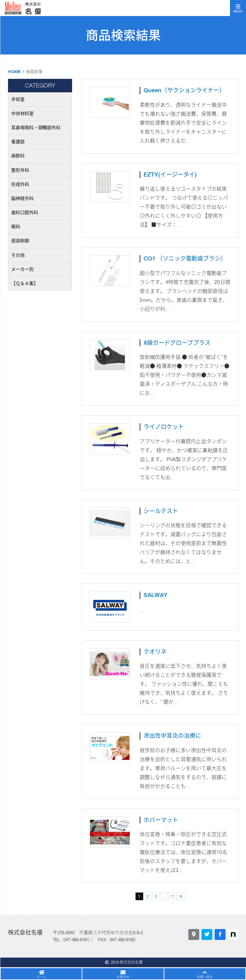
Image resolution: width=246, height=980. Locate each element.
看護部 (18, 142)
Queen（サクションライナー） (184, 90)
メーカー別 (22, 269)
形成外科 (20, 184)
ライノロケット (164, 427)
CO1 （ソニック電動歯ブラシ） (185, 258)
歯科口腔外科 (25, 212)
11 (173, 896)
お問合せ (123, 977)
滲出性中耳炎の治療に (172, 736)
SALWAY (155, 595)
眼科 (16, 227)
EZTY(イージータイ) (170, 174)
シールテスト (161, 511)
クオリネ (155, 652)
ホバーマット (161, 820)
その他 (18, 255)
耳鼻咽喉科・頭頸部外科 (36, 128)
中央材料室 (22, 113)
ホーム (41, 977)
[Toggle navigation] (238, 8)
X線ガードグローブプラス (177, 343)
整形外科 (20, 170)
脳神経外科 (22, 198)
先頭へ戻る (205, 977)
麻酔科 (18, 156)
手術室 (18, 99)
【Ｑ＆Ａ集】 (25, 283)
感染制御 (20, 241)
